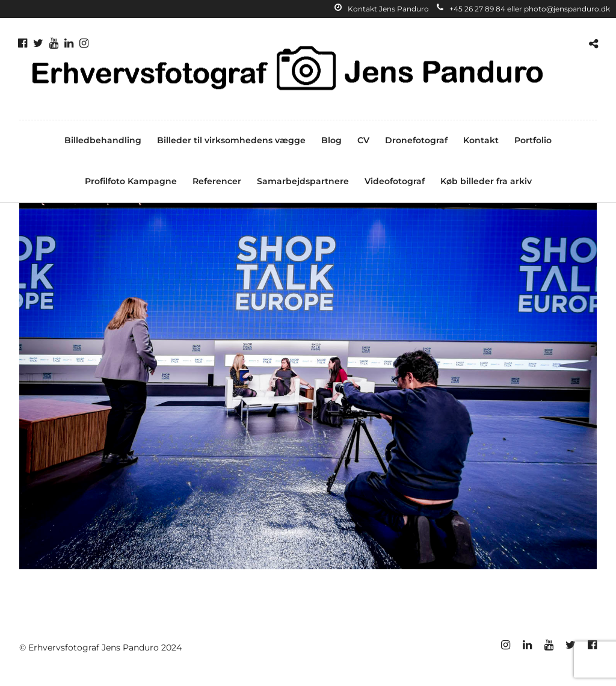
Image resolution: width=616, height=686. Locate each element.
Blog (331, 140)
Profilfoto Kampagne (131, 181)
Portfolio (533, 140)
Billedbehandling (103, 140)
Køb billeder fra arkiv (486, 181)
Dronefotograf (416, 140)
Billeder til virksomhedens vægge (231, 140)
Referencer (217, 181)
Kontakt (481, 140)
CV (363, 140)
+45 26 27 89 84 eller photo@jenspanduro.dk (523, 9)
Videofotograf (395, 181)
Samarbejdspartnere (303, 181)
